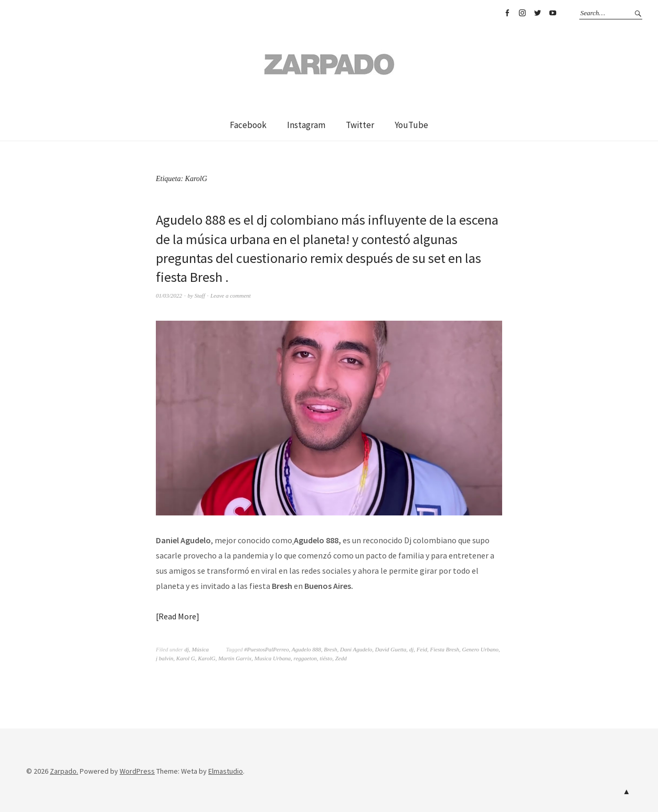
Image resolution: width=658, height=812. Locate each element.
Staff (200, 296)
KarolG (206, 658)
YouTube (553, 13)
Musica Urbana (273, 658)
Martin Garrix (235, 658)
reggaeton (305, 658)
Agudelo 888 (306, 649)
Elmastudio (226, 771)
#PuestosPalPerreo (266, 649)
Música (200, 649)
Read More (177, 616)
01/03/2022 (169, 296)
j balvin (164, 658)
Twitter (537, 13)
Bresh (330, 649)
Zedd (341, 658)
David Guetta (391, 649)
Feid (422, 649)
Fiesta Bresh (445, 649)
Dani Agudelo (356, 649)
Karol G (186, 658)
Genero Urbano (481, 649)
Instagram (522, 13)
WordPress (137, 771)
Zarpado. (64, 771)
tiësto (326, 658)
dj (187, 649)
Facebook (507, 13)
